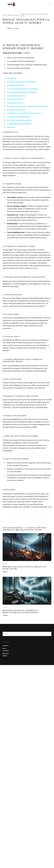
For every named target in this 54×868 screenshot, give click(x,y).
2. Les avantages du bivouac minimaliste (22, 92)
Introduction (12, 78)
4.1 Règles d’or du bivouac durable (19, 124)
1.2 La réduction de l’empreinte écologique (22, 89)
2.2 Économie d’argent (15, 99)
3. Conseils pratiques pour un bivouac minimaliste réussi (28, 106)
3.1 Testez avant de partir (16, 110)
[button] (50, 4)
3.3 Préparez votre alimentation (18, 117)
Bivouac (10, 15)
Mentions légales (6, 655)
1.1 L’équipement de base (16, 85)
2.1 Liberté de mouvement (16, 96)
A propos (5, 645)
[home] (11, 4)
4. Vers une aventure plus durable (19, 120)
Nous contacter (6, 650)
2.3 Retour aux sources (15, 103)
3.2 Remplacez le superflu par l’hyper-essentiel (24, 113)
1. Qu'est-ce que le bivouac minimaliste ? (22, 82)
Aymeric (9, 28)
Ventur (5, 15)
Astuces (16, 15)
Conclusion (11, 127)
